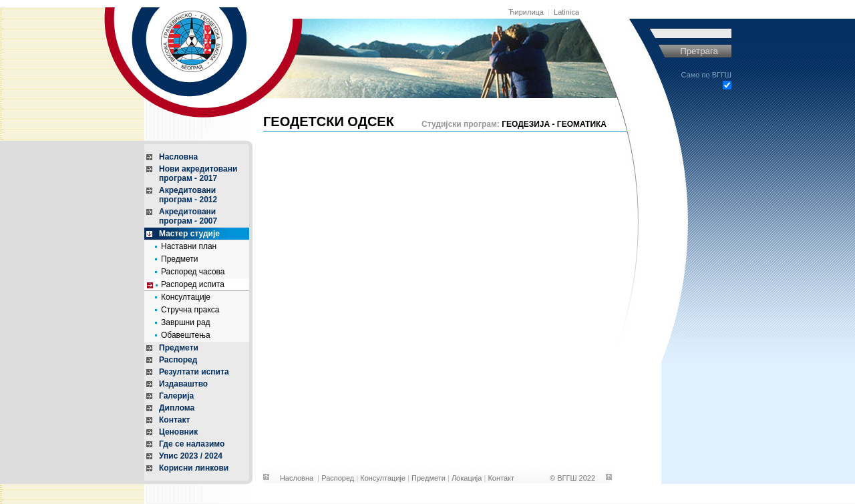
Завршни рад (186, 322)
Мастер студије (189, 234)
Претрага (699, 51)
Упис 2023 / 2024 (191, 456)
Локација (467, 478)
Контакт (174, 420)
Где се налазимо (192, 444)
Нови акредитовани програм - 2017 (198, 174)
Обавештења (186, 335)
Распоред (178, 360)
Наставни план (189, 246)
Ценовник (178, 432)
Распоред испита (193, 284)
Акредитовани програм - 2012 (188, 195)
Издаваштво (183, 384)
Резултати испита (194, 372)
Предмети (179, 259)
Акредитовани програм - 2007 (188, 216)
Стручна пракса (190, 310)
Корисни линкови (194, 468)
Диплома (177, 408)
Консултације (186, 297)
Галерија (176, 396)
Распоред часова (193, 272)
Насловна (178, 157)
